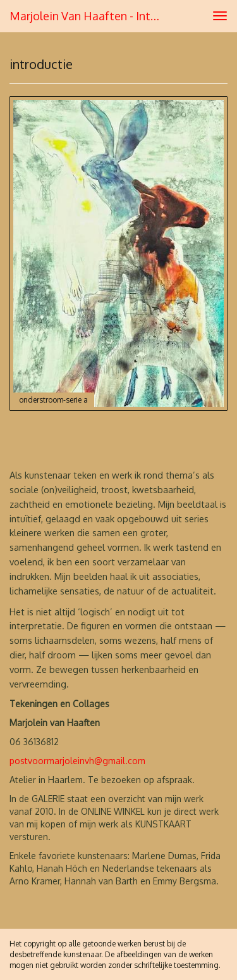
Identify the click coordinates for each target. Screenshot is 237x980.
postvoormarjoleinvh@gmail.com (77, 761)
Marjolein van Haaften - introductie (91, 16)
